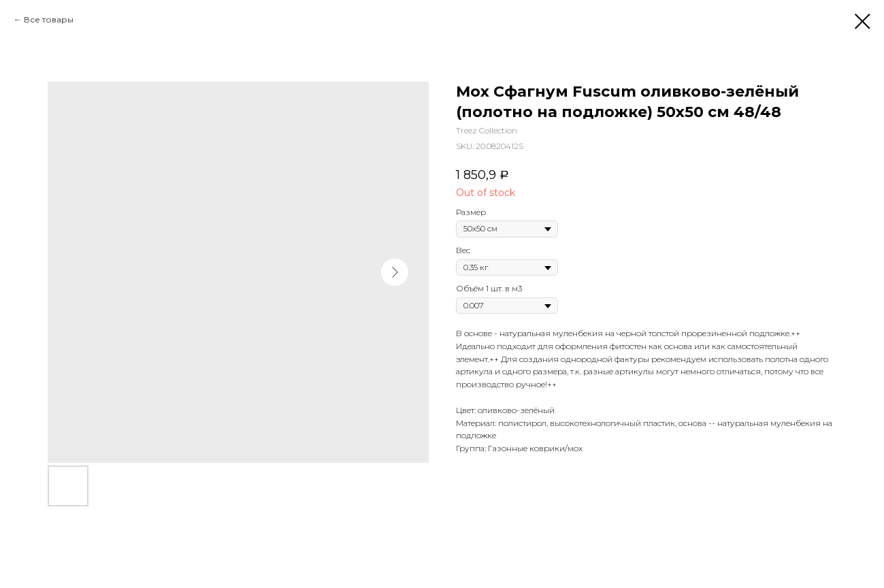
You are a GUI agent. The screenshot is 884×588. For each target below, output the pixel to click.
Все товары (49, 19)
